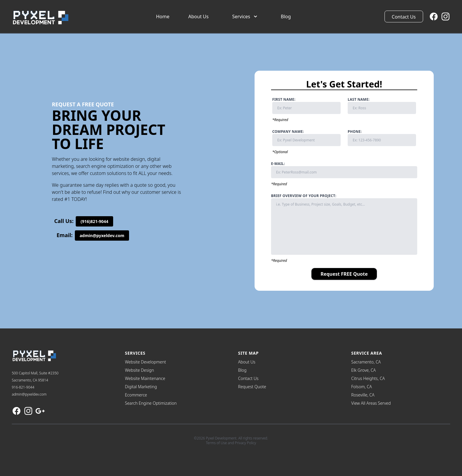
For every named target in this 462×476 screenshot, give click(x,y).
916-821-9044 (23, 387)
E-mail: (344, 170)
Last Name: (382, 106)
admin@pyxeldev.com (102, 235)
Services (245, 16)
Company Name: (306, 138)
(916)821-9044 (94, 221)
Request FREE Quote (344, 274)
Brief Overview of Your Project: (344, 224)
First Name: (306, 106)
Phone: (382, 138)
